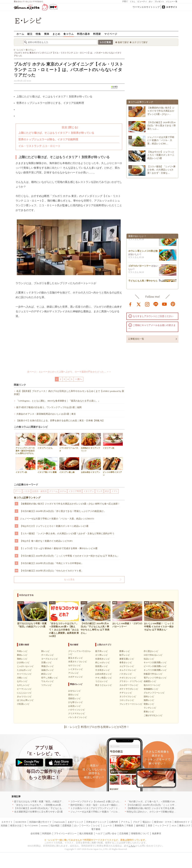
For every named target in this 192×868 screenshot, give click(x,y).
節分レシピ (73, 695)
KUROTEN (21, 822)
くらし (133, 1)
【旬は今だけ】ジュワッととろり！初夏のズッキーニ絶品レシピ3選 (54, 526)
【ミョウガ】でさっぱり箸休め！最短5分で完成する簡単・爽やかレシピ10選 (59, 548)
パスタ (27, 491)
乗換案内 (119, 826)
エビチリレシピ (127, 666)
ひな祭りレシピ (75, 702)
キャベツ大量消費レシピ (155, 662)
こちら (132, 846)
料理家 (97, 34)
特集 (38, 34)
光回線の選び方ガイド (40, 822)
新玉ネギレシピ (75, 658)
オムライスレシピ (128, 670)
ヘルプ (99, 833)
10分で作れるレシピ (153, 655)
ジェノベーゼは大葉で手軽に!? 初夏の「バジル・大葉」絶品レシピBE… (161, 140)
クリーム (53, 491)
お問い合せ (111, 833)
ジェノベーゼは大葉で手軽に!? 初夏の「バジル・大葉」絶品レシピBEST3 (57, 519)
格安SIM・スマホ (163, 822)
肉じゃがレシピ (102, 662)
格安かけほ (16, 826)
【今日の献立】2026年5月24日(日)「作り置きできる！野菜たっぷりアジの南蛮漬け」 (63, 511)
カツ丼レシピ (101, 655)
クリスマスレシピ (77, 714)
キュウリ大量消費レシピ (155, 670)
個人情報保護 (86, 833)
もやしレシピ (23, 685)
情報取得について (140, 833)
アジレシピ (73, 673)
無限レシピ (149, 700)
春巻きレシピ (126, 662)
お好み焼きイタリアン (91, 465)
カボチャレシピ (75, 677)
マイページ (111, 34)
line (156, 304)
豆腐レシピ (46, 662)
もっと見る (69, 579)
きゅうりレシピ (24, 697)
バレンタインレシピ (78, 717)
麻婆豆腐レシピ (127, 659)
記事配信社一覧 (136, 339)
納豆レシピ (46, 674)
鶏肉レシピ (22, 659)
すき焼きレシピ (102, 670)
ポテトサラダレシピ (129, 689)
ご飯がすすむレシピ (153, 715)
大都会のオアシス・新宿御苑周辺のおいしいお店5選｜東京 (46, 414)
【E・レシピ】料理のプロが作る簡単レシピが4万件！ (96, 727)
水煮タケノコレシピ (78, 662)
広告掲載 (124, 833)
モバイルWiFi (31, 826)
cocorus (44, 826)
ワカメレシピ (47, 681)
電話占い (147, 822)
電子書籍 (96, 829)
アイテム (125, 822)
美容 (150, 826)
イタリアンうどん (47, 441)
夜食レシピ (149, 712)
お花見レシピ (74, 706)
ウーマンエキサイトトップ (146, 7)
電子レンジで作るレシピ (155, 678)
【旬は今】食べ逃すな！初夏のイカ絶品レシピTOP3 (46, 541)
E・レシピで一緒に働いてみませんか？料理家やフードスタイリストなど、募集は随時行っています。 (96, 840)
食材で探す (123, 42)
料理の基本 (84, 34)
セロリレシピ (74, 665)
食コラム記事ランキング (27, 498)
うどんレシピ (101, 681)
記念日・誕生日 (39, 491)
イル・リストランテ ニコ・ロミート (39, 146)
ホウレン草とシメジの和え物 (143, 252)
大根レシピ (22, 678)
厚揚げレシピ (47, 666)
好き (107, 491)
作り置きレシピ (151, 651)
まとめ (56, 34)
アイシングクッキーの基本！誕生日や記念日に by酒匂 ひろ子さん (26, 444)
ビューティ (142, 1)
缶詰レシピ (149, 659)
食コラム (69, 34)
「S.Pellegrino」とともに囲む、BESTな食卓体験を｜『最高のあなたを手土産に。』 (58, 401)
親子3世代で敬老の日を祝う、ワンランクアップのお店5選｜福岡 (49, 407)
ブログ (136, 822)
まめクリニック (75, 822)
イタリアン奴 (113, 441)
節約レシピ (149, 697)
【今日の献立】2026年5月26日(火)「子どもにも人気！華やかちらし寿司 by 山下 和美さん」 (60, 808)
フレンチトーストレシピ (131, 704)
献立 (30, 34)
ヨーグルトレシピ (50, 659)
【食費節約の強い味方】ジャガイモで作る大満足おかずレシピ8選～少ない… (161, 111)
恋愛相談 (67, 826)
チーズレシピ (47, 655)
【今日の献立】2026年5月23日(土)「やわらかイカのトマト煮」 (52, 571)
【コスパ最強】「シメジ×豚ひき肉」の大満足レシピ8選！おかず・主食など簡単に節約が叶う (67, 533)
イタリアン (89, 491)
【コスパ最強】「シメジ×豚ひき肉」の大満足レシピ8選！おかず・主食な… (161, 170)
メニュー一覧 (172, 1)
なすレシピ (22, 681)
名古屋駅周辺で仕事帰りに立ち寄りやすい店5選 (38, 812)
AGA (174, 826)
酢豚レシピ (125, 651)
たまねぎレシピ (24, 670)
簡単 (47, 34)
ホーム (20, 34)
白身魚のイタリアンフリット (91, 442)
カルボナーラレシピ (129, 685)
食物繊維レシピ (151, 689)
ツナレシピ (46, 685)
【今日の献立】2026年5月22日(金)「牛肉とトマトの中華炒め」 (52, 563)
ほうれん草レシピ (25, 700)
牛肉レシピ (22, 651)
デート (18, 491)
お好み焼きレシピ (104, 674)
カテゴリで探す (140, 42)
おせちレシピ (74, 691)
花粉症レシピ (74, 698)
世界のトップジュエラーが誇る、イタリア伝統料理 (48, 139)
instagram (147, 304)
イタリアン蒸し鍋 (69, 465)
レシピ (97, 826)
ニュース (107, 826)
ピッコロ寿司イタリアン (113, 466)
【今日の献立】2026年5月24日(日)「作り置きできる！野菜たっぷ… (162, 126)
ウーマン (86, 826)
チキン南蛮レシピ (104, 678)
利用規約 (47, 833)
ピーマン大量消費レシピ (155, 666)
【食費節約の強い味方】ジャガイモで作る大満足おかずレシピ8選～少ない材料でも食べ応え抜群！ (70, 504)
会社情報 (35, 833)
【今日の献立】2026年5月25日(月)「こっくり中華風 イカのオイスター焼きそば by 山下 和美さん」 (70, 556)
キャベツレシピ (24, 674)
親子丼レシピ (101, 651)
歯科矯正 (141, 826)
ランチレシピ (150, 708)
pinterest (173, 304)
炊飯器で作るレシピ (153, 674)
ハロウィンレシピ (77, 710)
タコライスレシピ (128, 697)
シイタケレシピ (75, 669)
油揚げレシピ (47, 670)
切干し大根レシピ (50, 678)
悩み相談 (55, 826)
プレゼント (159, 1)
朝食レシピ (149, 704)
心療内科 (114, 822)
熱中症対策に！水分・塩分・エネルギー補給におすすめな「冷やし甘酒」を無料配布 (113, 805)
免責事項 (157, 833)
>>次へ (78, 379)
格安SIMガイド (182, 822)
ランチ (99, 491)
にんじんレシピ (24, 693)
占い (151, 1)
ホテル (63, 491)
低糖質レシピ (150, 681)
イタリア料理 (75, 491)
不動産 (130, 826)
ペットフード (162, 826)
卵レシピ (45, 651)
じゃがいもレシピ (25, 666)
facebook (130, 304)
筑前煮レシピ (101, 666)
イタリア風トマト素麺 (47, 465)
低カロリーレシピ (152, 685)
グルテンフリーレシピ (154, 693)
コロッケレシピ (127, 700)
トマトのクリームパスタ (69, 442)
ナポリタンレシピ (128, 678)
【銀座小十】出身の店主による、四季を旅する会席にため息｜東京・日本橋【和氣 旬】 (60, 421)
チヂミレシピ (126, 693)
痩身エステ (185, 826)
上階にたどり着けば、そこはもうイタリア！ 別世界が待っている (56, 133)
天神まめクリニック (96, 822)
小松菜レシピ (23, 704)
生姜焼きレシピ (102, 659)
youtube (164, 304)
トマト (115, 491)
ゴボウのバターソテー (140, 267)
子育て (125, 1)
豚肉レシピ (22, 655)
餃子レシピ (125, 655)
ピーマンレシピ (24, 689)
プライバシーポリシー (65, 833)
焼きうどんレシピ (104, 685)
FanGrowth (59, 822)
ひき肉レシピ (23, 662)
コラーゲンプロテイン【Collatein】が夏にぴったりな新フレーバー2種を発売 (109, 801)
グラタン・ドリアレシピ (131, 681)
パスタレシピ (126, 674)
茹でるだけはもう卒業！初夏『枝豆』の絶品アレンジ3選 (43, 801)
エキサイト (172, 7)
